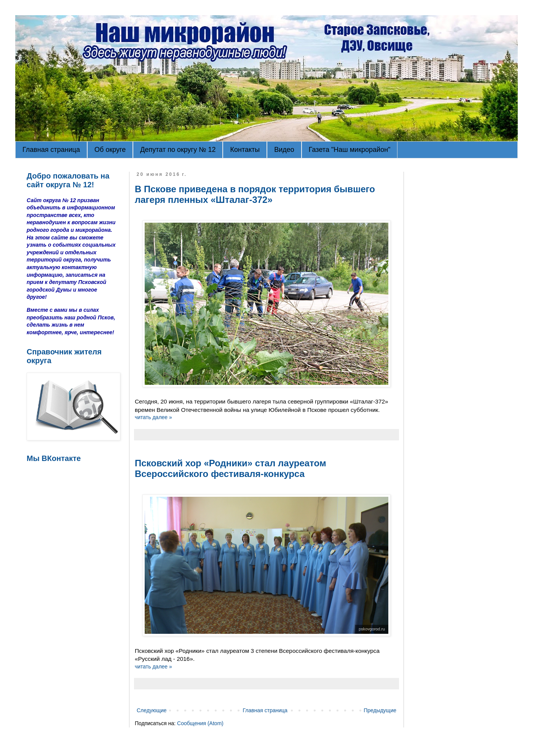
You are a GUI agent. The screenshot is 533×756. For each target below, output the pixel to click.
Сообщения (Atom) (200, 723)
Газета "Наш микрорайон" (350, 150)
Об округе (110, 150)
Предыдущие (380, 710)
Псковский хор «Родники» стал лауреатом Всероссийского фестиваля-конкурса (231, 468)
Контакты (245, 150)
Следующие (152, 710)
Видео (284, 150)
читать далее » (153, 417)
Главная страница (51, 150)
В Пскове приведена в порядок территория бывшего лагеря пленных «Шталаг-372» (255, 194)
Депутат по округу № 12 (178, 150)
